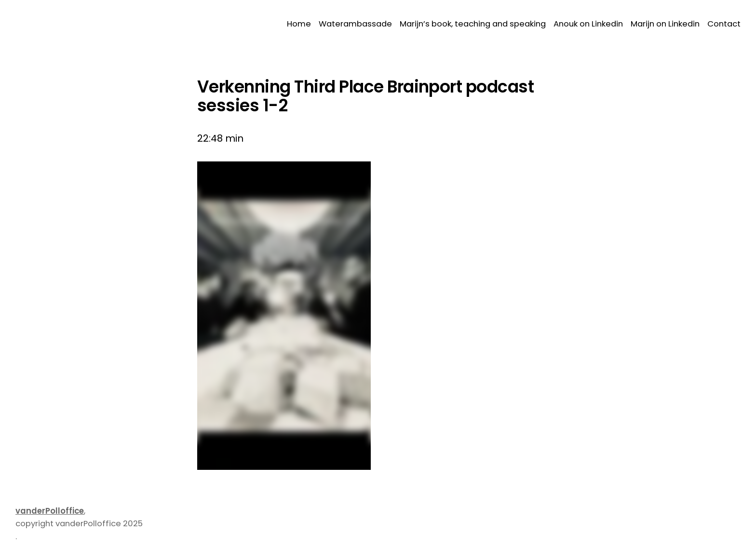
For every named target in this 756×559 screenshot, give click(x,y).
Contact (724, 24)
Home (299, 24)
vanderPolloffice (50, 511)
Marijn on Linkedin (665, 24)
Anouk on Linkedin (588, 24)
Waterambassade (355, 24)
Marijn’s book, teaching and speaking (473, 24)
